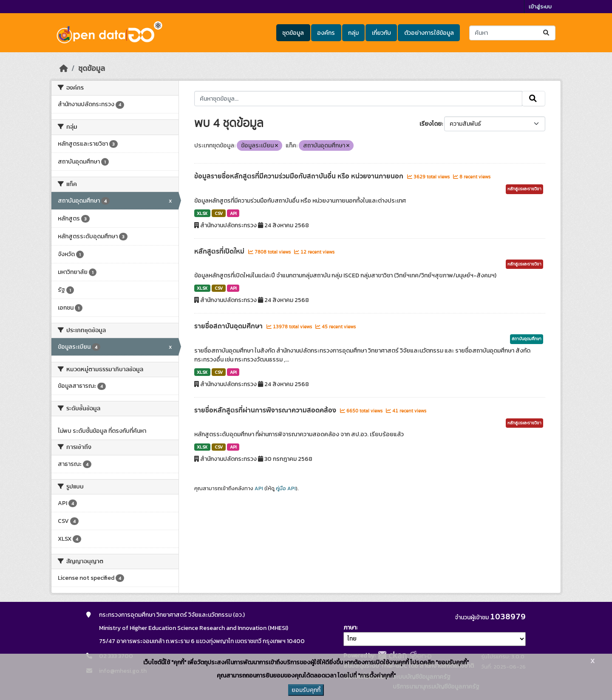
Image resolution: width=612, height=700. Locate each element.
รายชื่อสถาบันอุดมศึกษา (229, 326)
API (233, 213)
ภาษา (350, 628)
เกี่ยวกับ (381, 33)
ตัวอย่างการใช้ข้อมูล (429, 33)
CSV (219, 213)
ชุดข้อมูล (293, 33)
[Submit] (547, 33)
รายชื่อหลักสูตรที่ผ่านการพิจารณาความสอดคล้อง (266, 410)
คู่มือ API (286, 488)
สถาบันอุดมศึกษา (527, 339)
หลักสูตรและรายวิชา (524, 189)
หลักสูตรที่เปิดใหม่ (220, 251)
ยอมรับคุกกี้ (306, 690)
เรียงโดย (431, 124)
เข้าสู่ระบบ (540, 7)
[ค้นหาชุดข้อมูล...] (512, 33)
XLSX (202, 213)
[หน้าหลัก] (64, 68)
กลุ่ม (353, 33)
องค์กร (326, 33)
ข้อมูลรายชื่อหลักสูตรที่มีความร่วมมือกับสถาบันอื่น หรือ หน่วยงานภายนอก (300, 176)
